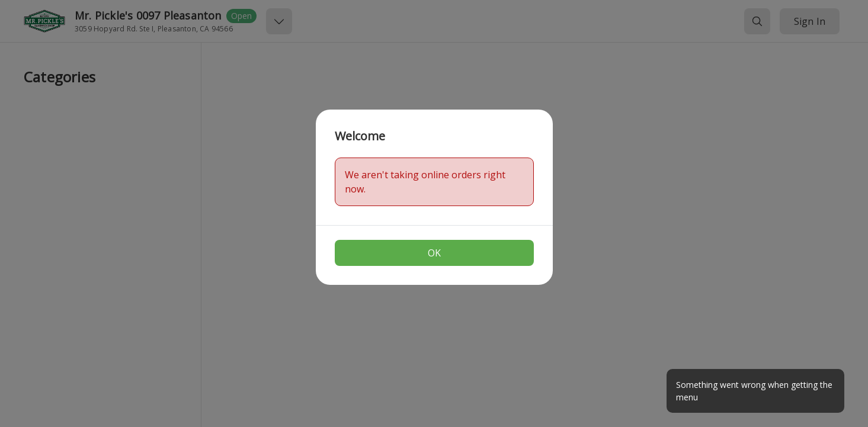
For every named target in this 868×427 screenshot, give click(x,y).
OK (434, 253)
